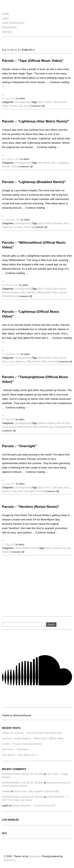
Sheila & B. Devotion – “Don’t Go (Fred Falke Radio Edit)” (32, 733)
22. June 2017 (9, 484)
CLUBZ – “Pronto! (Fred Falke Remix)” (22, 744)
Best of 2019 (45, 102)
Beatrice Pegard (47, 423)
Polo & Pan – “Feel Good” (15, 750)
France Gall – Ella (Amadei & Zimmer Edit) (36, 791)
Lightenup (63, 163)
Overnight (29, 491)
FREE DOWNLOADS (13, 23)
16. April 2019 (9, 98)
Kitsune (13, 427)
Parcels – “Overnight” (19, 446)
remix (14, 167)
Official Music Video (47, 292)
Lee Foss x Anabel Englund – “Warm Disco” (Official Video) (33, 738)
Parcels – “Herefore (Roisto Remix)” (31, 507)
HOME (6, 14)
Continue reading (48, 147)
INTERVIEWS (9, 28)
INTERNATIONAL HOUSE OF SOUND (22, 774)
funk (11, 362)
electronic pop (9, 491)
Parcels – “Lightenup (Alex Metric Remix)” (36, 121)
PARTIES (7, 32)
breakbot (58, 223)
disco (54, 163)
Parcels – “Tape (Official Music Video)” (33, 61)
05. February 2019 (11, 159)
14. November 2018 (11, 220)
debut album (59, 289)
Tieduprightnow (63, 427)
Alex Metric (44, 163)
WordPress (10, 860)
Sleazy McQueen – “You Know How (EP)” (34, 806)
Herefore (57, 548)
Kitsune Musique (11, 292)
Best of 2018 (45, 223)
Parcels (13, 106)
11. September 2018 (11, 354)
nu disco (18, 227)
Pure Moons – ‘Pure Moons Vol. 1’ (20, 755)
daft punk (58, 488)
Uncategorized (22, 102)
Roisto (5, 552)
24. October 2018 (10, 285)
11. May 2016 (8, 544)
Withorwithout (9, 296)
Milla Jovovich (28, 292)
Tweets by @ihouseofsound (17, 715)
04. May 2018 (8, 419)
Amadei (6, 791)
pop (21, 106)
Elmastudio (35, 856)
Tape (26, 106)
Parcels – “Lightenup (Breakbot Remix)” (34, 182)
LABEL (6, 19)
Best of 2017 (45, 488)
